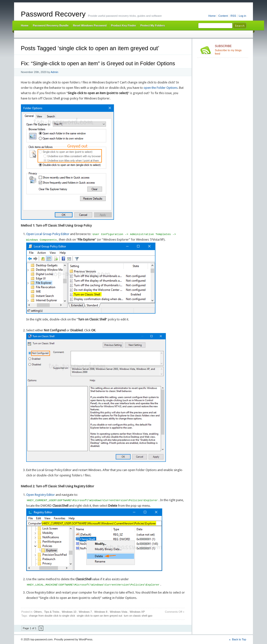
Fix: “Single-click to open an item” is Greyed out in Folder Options (98, 63)
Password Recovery (53, 14)
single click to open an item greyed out (100, 616)
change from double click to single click (52, 616)
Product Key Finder (123, 25)
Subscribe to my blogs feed (231, 50)
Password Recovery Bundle (51, 25)
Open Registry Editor (40, 495)
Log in (242, 16)
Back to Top (239, 639)
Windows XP (137, 612)
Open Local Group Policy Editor (48, 234)
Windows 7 (85, 612)
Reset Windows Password (90, 25)
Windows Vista (119, 612)
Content (223, 16)
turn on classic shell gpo (138, 616)
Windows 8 (101, 612)
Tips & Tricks (52, 612)
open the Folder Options (161, 88)
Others (38, 612)
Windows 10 (69, 612)
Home (212, 16)
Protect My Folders (153, 25)
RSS (233, 16)
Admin (54, 72)
